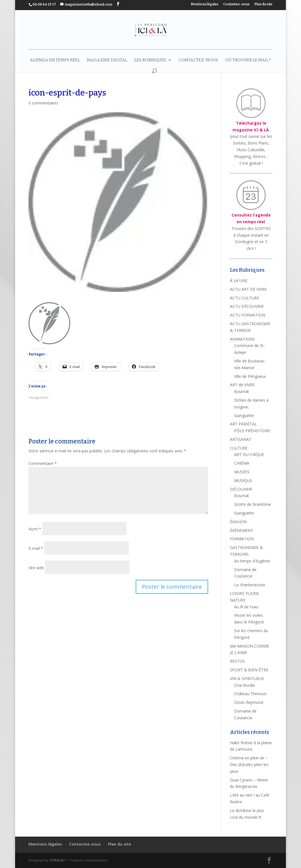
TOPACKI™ (58, 860)
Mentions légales (205, 4)
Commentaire (43, 463)
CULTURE (239, 448)
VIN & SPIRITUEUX (247, 679)
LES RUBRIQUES (150, 60)
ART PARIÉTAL (243, 424)
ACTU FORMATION (248, 315)
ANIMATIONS (242, 339)
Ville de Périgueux (250, 376)
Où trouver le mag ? (248, 60)
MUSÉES (242, 472)
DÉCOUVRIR (241, 489)
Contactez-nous (236, 4)
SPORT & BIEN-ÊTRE (249, 670)
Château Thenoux (250, 694)
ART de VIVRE (242, 385)
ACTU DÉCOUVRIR (247, 306)
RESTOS (237, 661)
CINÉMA (242, 463)
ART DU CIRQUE (249, 454)
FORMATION (242, 539)
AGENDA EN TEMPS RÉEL (55, 60)
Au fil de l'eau (246, 607)
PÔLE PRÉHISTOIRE (252, 431)
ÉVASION (238, 522)
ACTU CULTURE (244, 298)
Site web (36, 568)
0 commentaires (43, 103)
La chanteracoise (250, 585)
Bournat (242, 391)
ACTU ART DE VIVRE (248, 289)
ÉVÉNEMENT (242, 530)
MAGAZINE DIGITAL (107, 60)
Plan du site (263, 4)
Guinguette (244, 416)
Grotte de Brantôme (253, 504)
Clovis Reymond (249, 702)
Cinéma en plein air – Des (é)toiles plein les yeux (249, 765)
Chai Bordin (245, 685)
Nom (35, 529)
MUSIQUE (243, 480)
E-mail (36, 548)
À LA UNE (239, 281)
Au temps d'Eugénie (252, 561)
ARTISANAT (241, 439)
